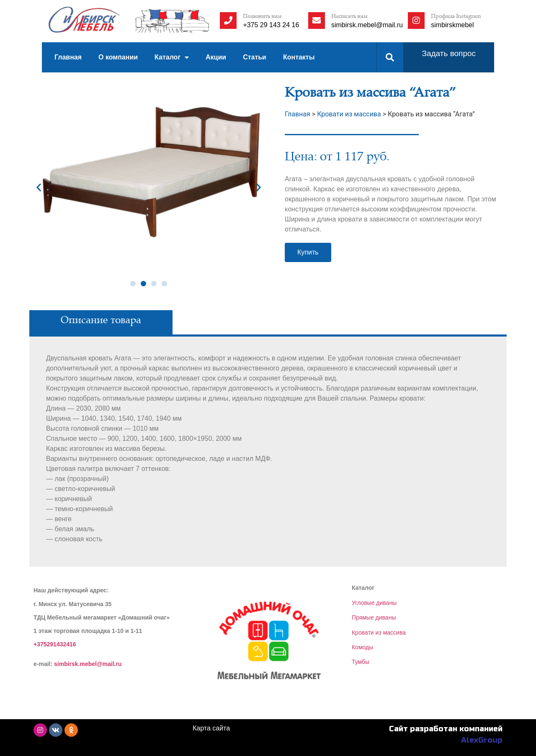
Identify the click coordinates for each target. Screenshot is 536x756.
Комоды (362, 647)
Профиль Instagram (456, 16)
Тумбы (361, 662)
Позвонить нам (262, 16)
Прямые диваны (374, 617)
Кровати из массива (379, 633)
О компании (118, 57)
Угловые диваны (374, 603)
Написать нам (349, 16)
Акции (216, 57)
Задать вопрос (449, 53)
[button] (133, 284)
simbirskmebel (452, 25)
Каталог (172, 58)
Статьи (255, 57)
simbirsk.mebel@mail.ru (367, 25)
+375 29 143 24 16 (271, 25)
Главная (68, 57)
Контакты (299, 57)
